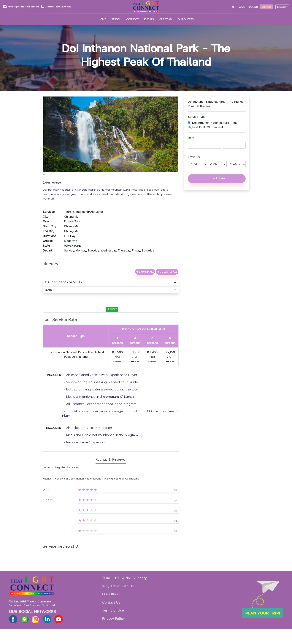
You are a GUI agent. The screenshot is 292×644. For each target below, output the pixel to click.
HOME (102, 19)
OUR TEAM (166, 19)
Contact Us (111, 618)
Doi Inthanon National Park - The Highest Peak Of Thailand (213, 125)
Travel (116, 19)
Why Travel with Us (118, 601)
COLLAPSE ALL (167, 287)
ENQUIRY (266, 7)
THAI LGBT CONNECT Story (124, 593)
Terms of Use (113, 626)
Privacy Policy (114, 634)
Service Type (197, 117)
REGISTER (253, 7)
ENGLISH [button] (281, 7)
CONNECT (132, 19)
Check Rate (217, 178)
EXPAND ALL (145, 287)
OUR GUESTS (186, 19)
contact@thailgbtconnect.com (23, 7)
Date (191, 138)
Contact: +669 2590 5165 (58, 7)
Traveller (194, 157)
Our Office (111, 609)
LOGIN (242, 7)
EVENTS (149, 19)
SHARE (112, 325)
